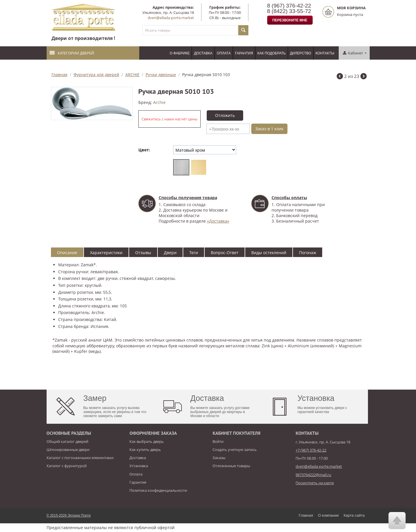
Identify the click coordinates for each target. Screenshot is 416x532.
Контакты (325, 53)
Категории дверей (72, 53)
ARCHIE (132, 75)
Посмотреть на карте (315, 483)
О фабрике (180, 53)
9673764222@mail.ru (313, 475)
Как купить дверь (145, 450)
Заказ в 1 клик (269, 129)
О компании (328, 515)
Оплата (224, 53)
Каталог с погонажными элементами (80, 458)
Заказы (219, 458)
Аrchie (159, 102)
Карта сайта (354, 515)
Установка (139, 466)
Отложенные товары (231, 466)
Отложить (225, 115)
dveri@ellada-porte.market (171, 18)
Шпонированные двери (68, 450)
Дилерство (301, 53)
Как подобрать (272, 53)
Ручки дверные (161, 75)
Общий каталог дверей (67, 441)
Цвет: (144, 150)
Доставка (203, 53)
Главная (59, 75)
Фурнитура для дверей (96, 75)
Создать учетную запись (235, 450)
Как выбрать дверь (147, 441)
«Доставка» (218, 221)
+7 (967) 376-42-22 (311, 450)
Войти (218, 441)
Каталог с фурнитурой (67, 466)
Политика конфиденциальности (158, 490)
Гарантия (244, 53)
